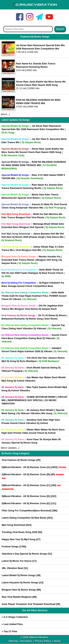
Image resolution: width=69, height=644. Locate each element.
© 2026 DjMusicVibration (35, 637)
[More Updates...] (10, 448)
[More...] (5, 114)
